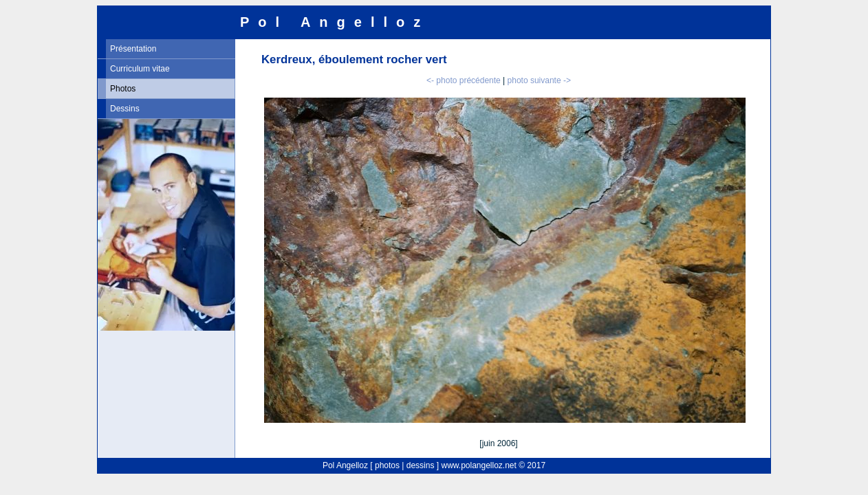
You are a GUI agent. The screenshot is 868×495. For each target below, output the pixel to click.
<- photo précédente (464, 80)
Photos (123, 89)
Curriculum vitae (140, 69)
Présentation (133, 49)
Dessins (125, 109)
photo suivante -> (539, 80)
